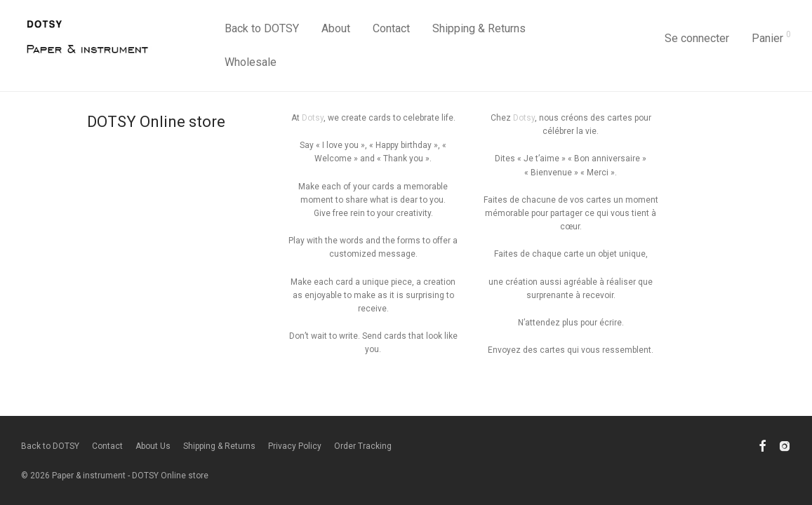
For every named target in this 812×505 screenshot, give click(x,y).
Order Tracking (363, 446)
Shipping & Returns (479, 28)
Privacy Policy (295, 446)
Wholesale (251, 62)
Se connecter (697, 38)
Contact (391, 28)
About (336, 28)
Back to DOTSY (262, 28)
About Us (153, 446)
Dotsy (313, 118)
